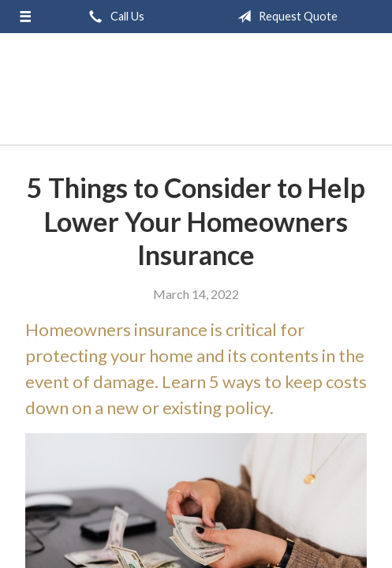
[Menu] (26, 17)
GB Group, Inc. (196, 96)
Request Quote (284, 17)
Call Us (114, 17)
